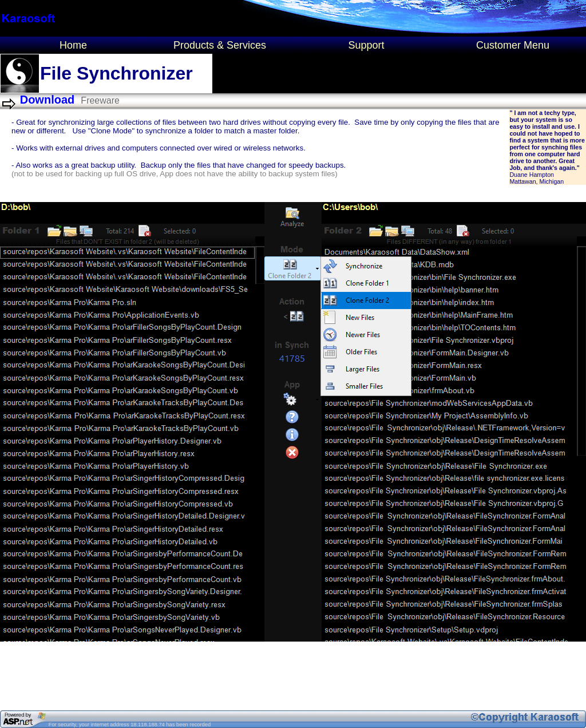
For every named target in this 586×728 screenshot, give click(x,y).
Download (47, 100)
